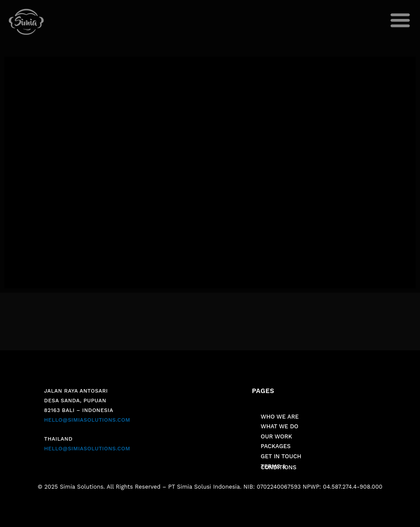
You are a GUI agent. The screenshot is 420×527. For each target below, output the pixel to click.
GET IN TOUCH (281, 456)
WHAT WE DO (280, 426)
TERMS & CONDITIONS (279, 467)
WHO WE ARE (280, 417)
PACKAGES (276, 446)
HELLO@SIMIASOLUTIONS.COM (87, 420)
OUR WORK (277, 436)
